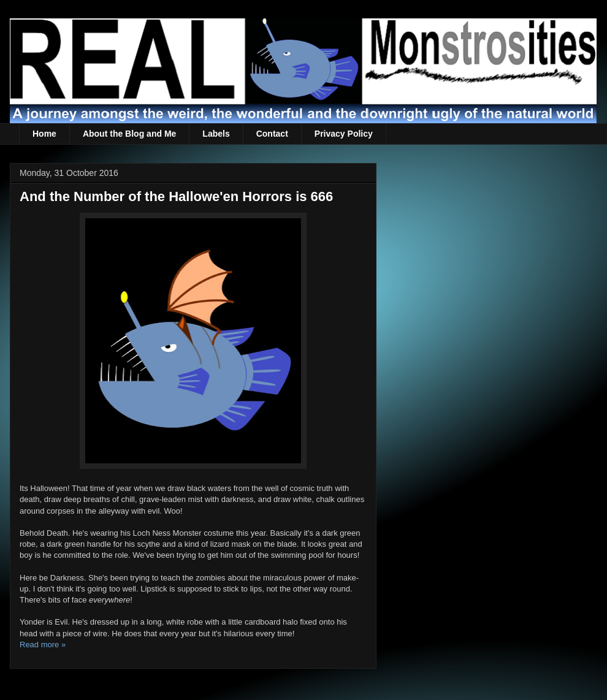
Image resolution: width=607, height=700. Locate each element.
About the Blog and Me (129, 134)
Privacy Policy (344, 134)
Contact (272, 134)
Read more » (43, 645)
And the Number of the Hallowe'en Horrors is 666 (176, 196)
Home (44, 134)
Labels (216, 134)
